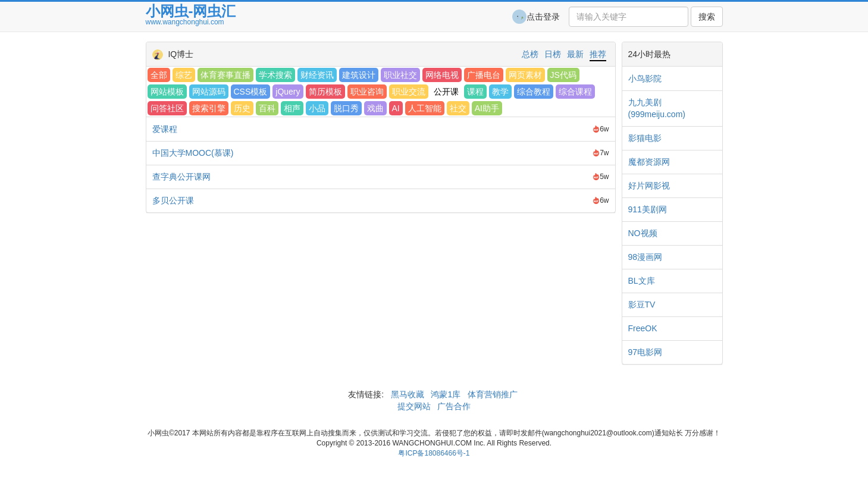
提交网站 (415, 406)
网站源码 (209, 92)
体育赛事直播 (225, 75)
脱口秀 (346, 108)
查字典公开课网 (181, 177)
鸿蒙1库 (446, 394)
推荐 (598, 54)
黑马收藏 (408, 394)
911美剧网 (648, 209)
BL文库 (642, 281)
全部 (159, 75)
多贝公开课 (173, 200)
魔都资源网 (649, 162)
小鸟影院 (645, 79)
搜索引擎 (209, 108)
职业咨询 (367, 92)
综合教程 (534, 92)
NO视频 (643, 233)
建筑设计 (359, 75)
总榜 (530, 54)
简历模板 (325, 92)
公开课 (446, 92)
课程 (475, 92)
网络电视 (442, 75)
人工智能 (425, 108)
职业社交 (400, 75)
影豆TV (642, 305)
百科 (267, 108)
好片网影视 (649, 186)
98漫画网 (645, 257)
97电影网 (645, 352)
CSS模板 (251, 92)
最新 (575, 54)
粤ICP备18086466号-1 (434, 453)
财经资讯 (317, 75)
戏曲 (375, 108)
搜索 (707, 17)
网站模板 (167, 92)
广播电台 (484, 75)
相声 (292, 108)
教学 (500, 92)
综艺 (184, 75)
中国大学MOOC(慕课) (193, 153)
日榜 (553, 54)
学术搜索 (275, 75)
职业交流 (409, 92)
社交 (458, 108)
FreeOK (643, 328)
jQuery (288, 92)
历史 (242, 108)
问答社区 (167, 108)
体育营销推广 (493, 394)
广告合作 (453, 406)
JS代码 (563, 75)
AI (396, 108)
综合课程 (575, 92)
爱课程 (165, 129)
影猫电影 (645, 138)
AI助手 (487, 108)
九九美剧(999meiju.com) (657, 108)
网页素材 (525, 75)
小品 (317, 108)
